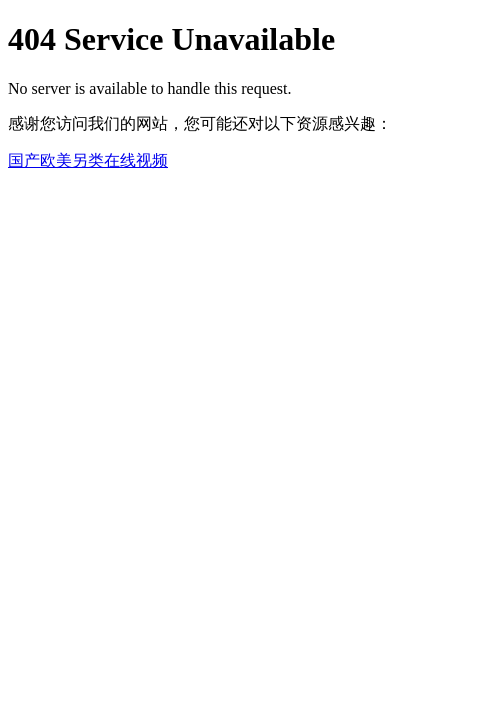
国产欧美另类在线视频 (88, 160)
